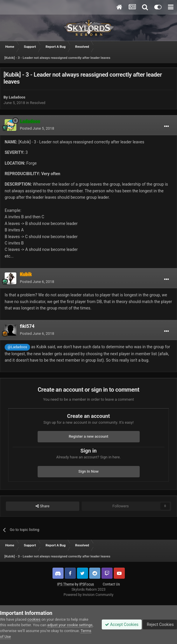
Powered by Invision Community (88, 595)
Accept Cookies (122, 624)
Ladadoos (17, 97)
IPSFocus (87, 584)
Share (42, 506)
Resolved (38, 103)
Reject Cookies (160, 624)
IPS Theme (66, 584)
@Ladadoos (17, 347)
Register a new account (89, 436)
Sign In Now (88, 471)
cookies (34, 619)
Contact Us (111, 584)
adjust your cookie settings (70, 625)
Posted (37, 128)
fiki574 (27, 326)
